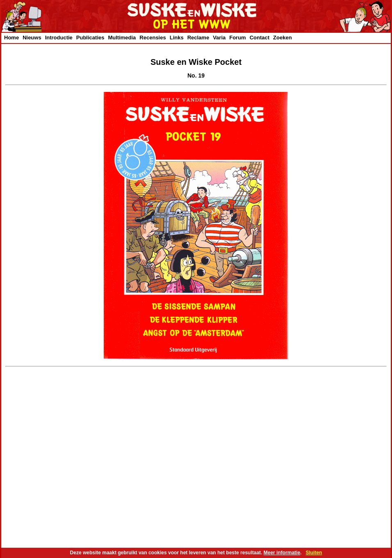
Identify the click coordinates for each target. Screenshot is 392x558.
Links (177, 38)
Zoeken (283, 38)
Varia (219, 38)
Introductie (59, 38)
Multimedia (122, 38)
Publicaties (90, 38)
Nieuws (32, 38)
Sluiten (314, 553)
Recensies (153, 38)
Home (11, 38)
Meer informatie (282, 553)
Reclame (198, 38)
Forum (237, 38)
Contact (260, 38)
